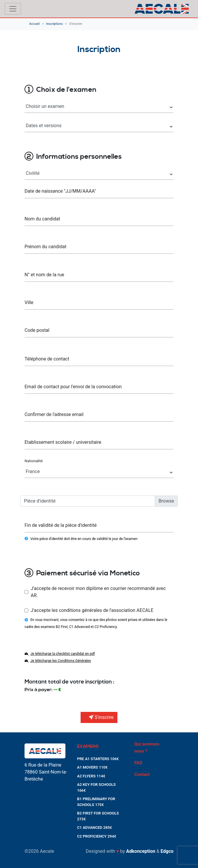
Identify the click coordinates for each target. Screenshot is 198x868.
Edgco (167, 851)
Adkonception (141, 851)
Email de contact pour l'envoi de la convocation (73, 387)
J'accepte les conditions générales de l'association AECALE (92, 610)
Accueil (34, 24)
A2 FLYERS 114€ (91, 776)
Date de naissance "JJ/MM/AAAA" (60, 191)
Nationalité (34, 461)
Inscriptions (54, 24)
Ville (29, 302)
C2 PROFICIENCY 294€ (97, 836)
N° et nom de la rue (44, 275)
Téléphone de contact (47, 359)
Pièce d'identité (40, 501)
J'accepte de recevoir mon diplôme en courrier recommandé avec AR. (98, 592)
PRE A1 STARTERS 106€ (98, 759)
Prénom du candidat (45, 247)
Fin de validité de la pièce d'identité (61, 525)
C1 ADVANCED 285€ (94, 828)
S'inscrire (76, 24)
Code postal (37, 330)
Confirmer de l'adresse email (54, 414)
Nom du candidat (42, 219)
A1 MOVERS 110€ (92, 767)
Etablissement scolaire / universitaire (63, 442)
